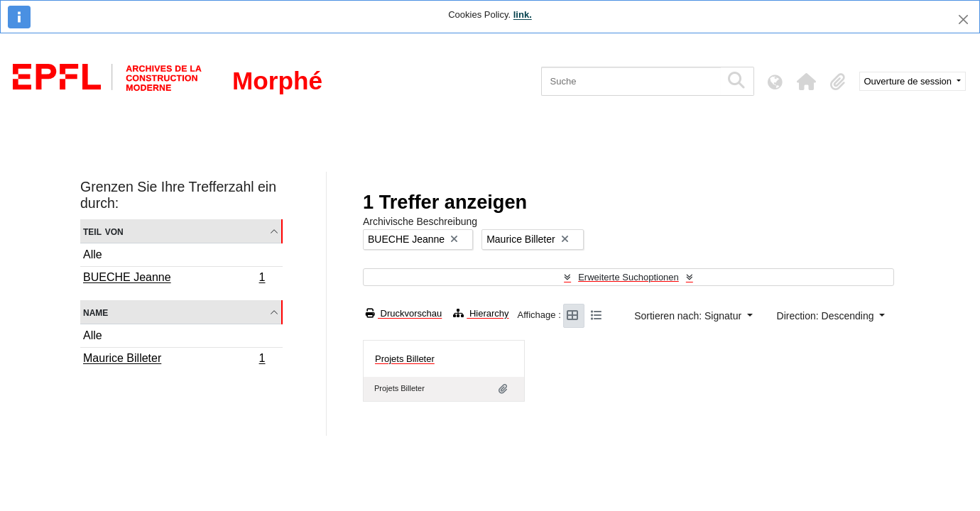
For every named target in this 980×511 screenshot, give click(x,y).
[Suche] (631, 81)
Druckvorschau (404, 313)
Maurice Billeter (174, 360)
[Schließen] (963, 20)
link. (523, 15)
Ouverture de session (909, 81)
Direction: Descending (827, 316)
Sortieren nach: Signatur (689, 316)
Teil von (103, 231)
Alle (93, 254)
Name (96, 312)
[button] (807, 82)
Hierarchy (481, 313)
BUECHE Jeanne (174, 279)
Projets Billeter (405, 359)
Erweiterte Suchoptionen (628, 277)
